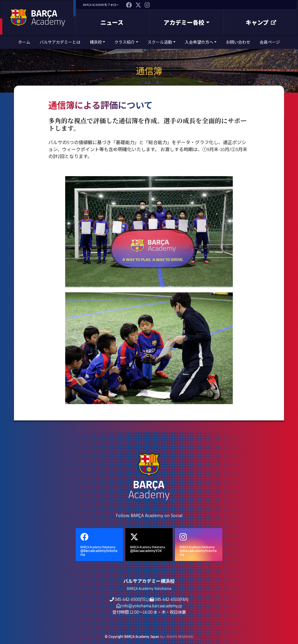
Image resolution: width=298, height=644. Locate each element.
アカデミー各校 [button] (184, 22)
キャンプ (261, 22)
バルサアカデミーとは (60, 42)
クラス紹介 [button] (125, 42)
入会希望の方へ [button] (199, 42)
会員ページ (270, 42)
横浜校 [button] (96, 42)
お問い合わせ (238, 42)
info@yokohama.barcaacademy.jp (152, 606)
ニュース (112, 22)
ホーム (24, 42)
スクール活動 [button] (160, 42)
